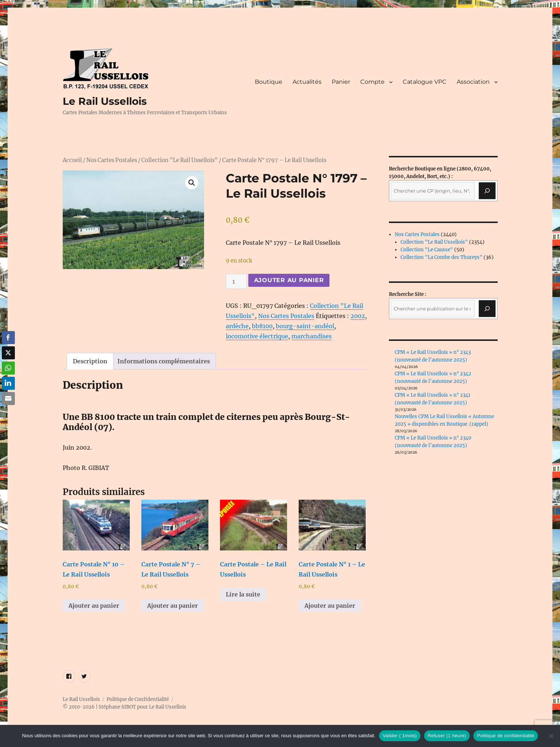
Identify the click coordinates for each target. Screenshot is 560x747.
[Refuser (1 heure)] (551, 736)
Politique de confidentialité (506, 736)
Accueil (72, 160)
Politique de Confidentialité (138, 699)
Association (473, 82)
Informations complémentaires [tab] (164, 361)
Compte (372, 82)
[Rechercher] (487, 309)
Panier (341, 82)
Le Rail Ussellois (105, 101)
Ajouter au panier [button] (94, 606)
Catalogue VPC (425, 82)
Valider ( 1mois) (400, 736)
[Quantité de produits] (236, 281)
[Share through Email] (8, 399)
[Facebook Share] (8, 338)
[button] (192, 183)
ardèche (237, 326)
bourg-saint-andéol (305, 326)
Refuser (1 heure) (447, 736)
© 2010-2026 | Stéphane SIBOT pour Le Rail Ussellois (125, 707)
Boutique (269, 82)
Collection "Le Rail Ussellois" (180, 160)
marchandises (312, 336)
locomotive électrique (257, 336)
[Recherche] (487, 191)
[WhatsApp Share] (8, 368)
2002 (358, 316)
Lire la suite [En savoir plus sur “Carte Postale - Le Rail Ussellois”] (243, 594)
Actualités (307, 82)
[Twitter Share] (8, 353)
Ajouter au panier (289, 280)
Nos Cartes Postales (112, 160)
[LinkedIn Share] (8, 383)
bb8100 (262, 326)
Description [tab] (90, 361)
